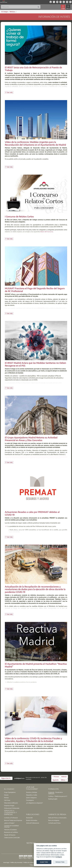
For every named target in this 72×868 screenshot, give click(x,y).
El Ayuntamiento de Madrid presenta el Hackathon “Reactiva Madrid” (36, 665)
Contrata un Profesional (11, 818)
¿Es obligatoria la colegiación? (34, 803)
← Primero (56, 777)
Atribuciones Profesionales (12, 808)
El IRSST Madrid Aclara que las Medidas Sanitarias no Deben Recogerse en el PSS (35, 364)
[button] (6, 778)
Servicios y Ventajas (32, 792)
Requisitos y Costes (32, 795)
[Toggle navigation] (68, 7)
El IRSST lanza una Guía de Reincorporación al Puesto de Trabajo (33, 69)
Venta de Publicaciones (33, 823)
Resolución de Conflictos (11, 832)
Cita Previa (7, 800)
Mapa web (33, 865)
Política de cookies (29, 862)
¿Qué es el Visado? (9, 823)
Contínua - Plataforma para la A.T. (58, 796)
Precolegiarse (30, 800)
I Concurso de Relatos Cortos (19, 216)
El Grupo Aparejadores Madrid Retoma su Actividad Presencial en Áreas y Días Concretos (31, 439)
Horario (6, 795)
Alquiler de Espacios (10, 835)
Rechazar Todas (60, 862)
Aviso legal (6, 862)
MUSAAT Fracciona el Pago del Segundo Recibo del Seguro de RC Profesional (35, 290)
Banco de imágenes (54, 820)
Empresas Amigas (9, 805)
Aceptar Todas (44, 862)
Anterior (64, 777)
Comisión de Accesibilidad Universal (11, 826)
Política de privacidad (16, 862)
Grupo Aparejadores (10, 792)
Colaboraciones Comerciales (12, 837)
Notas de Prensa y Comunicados (57, 818)
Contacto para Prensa (54, 823)
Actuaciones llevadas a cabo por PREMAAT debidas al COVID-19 (32, 513)
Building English (53, 799)
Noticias (6, 798)
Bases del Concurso (47, 232)
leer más (10, 92)
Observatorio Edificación (11, 803)
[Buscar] (21, 7)
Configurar (59, 857)
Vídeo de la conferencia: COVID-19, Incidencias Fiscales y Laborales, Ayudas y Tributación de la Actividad (33, 740)
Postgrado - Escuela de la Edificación (55, 793)
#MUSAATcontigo (43, 308)
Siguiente (56, 780)
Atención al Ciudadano (10, 830)
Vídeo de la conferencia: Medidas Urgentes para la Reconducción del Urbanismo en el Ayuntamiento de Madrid (35, 143)
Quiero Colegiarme (31, 798)
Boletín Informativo (32, 820)
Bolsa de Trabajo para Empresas (13, 820)
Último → (64, 780)
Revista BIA (29, 818)
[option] (14, 792)
